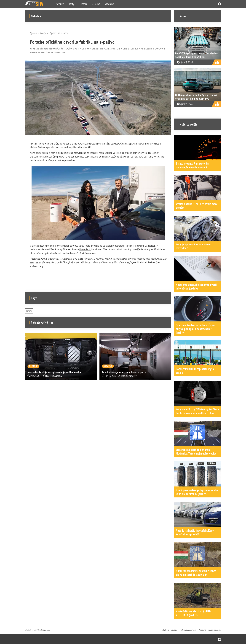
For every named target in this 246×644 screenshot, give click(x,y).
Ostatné (96, 4)
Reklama (166, 630)
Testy (71, 4)
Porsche (29, 311)
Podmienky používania (188, 630)
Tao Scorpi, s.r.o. (44, 630)
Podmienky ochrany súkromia (210, 630)
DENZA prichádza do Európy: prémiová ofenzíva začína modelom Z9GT (196, 97)
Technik (83, 4)
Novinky (60, 4)
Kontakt (174, 630)
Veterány (109, 4)
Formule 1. (85, 249)
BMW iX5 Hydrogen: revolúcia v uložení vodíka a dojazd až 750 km (197, 55)
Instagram (219, 639)
